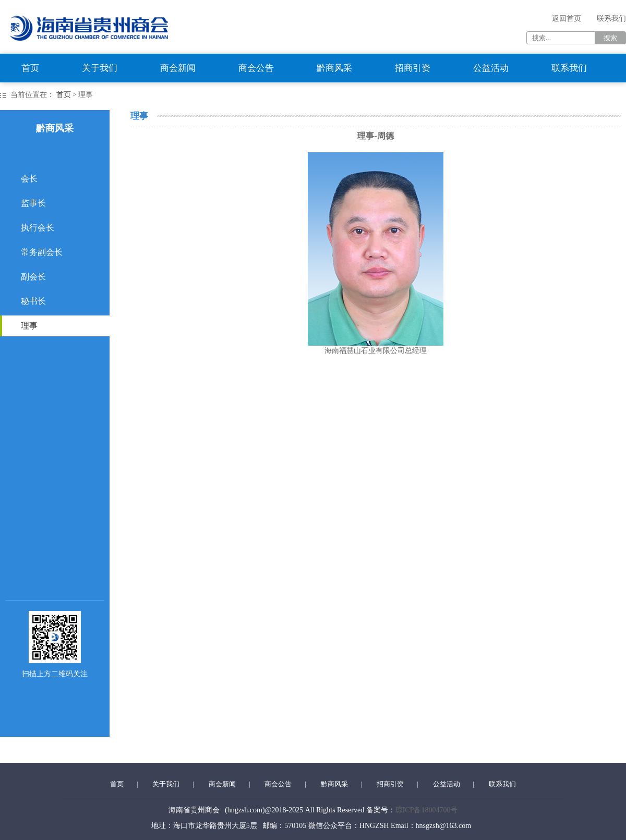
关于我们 (100, 68)
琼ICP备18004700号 (427, 810)
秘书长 (33, 301)
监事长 (33, 203)
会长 (29, 179)
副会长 (33, 277)
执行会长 (38, 228)
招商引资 (413, 68)
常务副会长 (42, 252)
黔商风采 (334, 68)
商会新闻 (178, 68)
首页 (30, 68)
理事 (29, 326)
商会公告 (256, 68)
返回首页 (567, 19)
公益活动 (491, 68)
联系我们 (611, 19)
